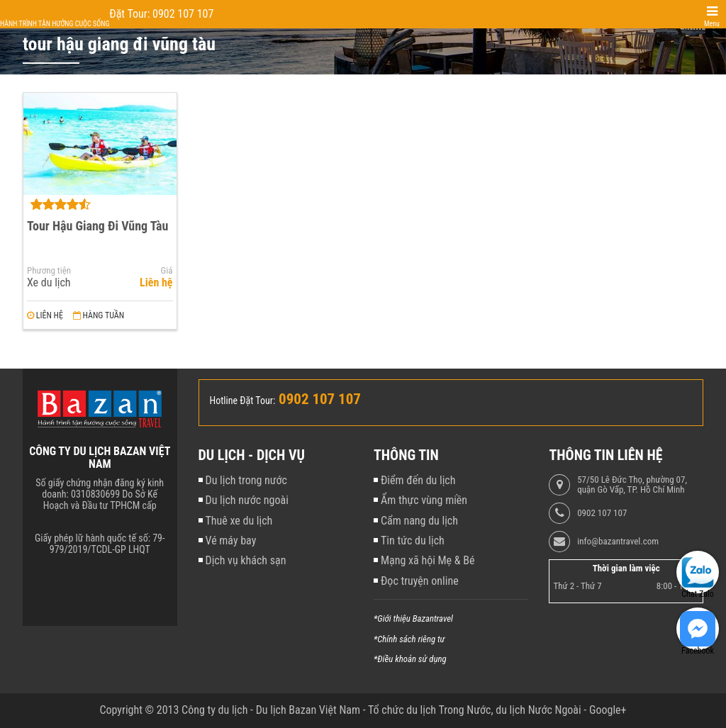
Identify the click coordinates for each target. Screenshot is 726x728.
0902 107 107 (602, 513)
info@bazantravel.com (618, 542)
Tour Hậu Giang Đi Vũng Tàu (97, 226)
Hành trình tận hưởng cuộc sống (55, 24)
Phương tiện (49, 271)
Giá (167, 271)
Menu (712, 24)
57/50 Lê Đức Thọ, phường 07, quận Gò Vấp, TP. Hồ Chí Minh (632, 485)
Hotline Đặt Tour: (243, 401)
